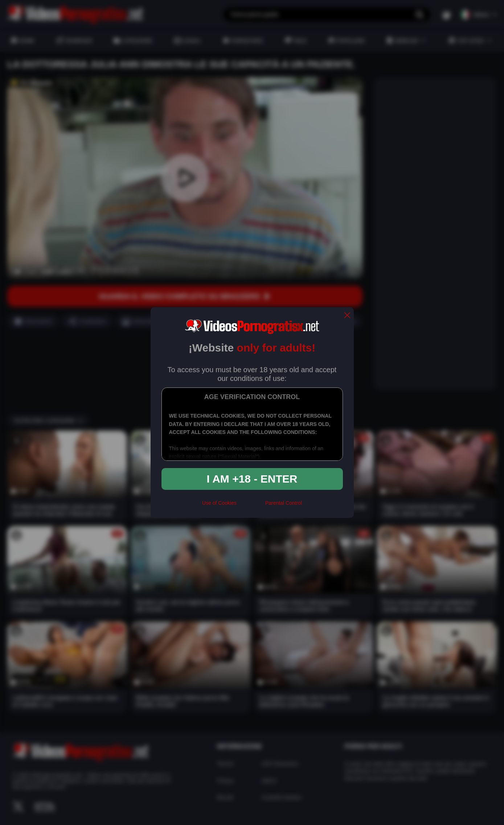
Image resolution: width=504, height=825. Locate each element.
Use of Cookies (219, 503)
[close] (347, 316)
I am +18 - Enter (252, 479)
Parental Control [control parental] (284, 503)
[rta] (251, 506)
